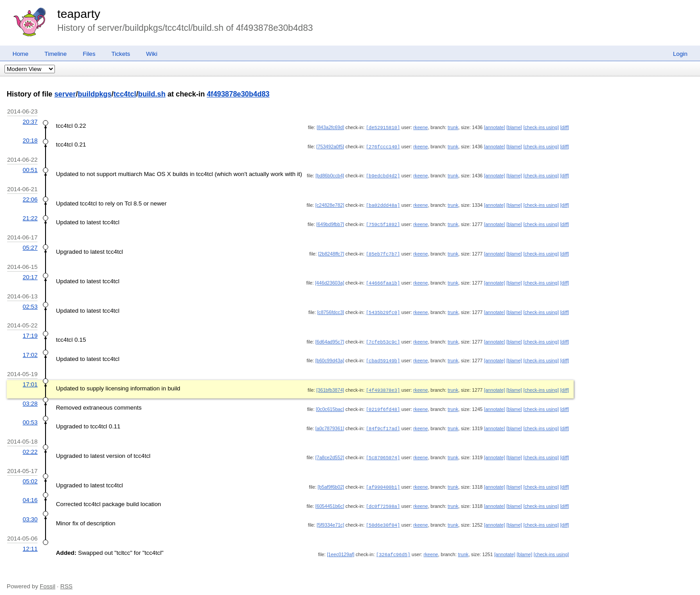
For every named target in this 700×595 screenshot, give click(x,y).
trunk (453, 127)
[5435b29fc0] (383, 309)
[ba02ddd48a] (383, 204)
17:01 (30, 380)
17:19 (30, 332)
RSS (66, 578)
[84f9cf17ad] (383, 423)
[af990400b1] (383, 481)
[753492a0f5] (330, 146)
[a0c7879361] (330, 423)
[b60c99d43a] (330, 356)
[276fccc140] (383, 146)
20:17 (30, 274)
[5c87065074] (383, 452)
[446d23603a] (330, 280)
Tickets (121, 54)
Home (21, 54)
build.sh (152, 94)
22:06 (30, 198)
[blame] (514, 127)
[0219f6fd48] (383, 404)
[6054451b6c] (330, 499)
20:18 (30, 140)
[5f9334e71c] (330, 518)
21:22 (30, 216)
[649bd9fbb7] (330, 222)
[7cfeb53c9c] (383, 338)
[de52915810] (383, 127)
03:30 (30, 512)
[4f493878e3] (383, 385)
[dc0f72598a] (383, 499)
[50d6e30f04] (383, 518)
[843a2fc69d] (330, 127)
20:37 (30, 122)
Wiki (152, 54)
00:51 (30, 169)
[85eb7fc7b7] (383, 251)
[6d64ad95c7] (330, 338)
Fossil (48, 578)
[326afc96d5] (393, 547)
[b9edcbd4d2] (383, 175)
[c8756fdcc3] (330, 309)
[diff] (565, 127)
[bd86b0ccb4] (330, 175)
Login (680, 54)
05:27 (30, 245)
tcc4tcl (125, 94)
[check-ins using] (541, 127)
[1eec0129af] (341, 547)
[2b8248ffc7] (331, 251)
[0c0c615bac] (330, 404)
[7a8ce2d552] (330, 452)
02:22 (30, 446)
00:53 (30, 417)
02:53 (30, 304)
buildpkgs (95, 94)
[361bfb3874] (330, 385)
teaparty (79, 14)
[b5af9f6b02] (331, 481)
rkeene (421, 127)
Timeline (56, 54)
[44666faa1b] (383, 280)
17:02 (30, 351)
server (65, 94)
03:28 (30, 399)
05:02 (30, 475)
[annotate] (494, 127)
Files (89, 54)
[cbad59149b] (383, 356)
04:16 (30, 493)
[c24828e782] (330, 204)
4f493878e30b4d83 (238, 94)
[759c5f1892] (383, 222)
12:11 (30, 541)
